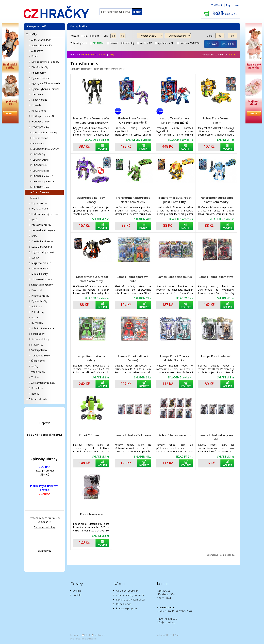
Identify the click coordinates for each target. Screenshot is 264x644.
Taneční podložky (41, 356)
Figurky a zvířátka (41, 78)
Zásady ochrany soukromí (130, 595)
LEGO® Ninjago (41, 171)
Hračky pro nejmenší (43, 116)
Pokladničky (38, 312)
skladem (97, 43)
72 (235, 55)
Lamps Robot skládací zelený (91, 358)
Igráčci (35, 219)
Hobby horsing (39, 100)
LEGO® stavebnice (42, 247)
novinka (112, 43)
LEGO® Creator (41, 160)
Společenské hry (40, 339)
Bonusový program (126, 608)
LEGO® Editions (41, 165)
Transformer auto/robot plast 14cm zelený (133, 200)
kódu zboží (89, 55)
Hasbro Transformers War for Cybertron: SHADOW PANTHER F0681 (91, 121)
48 (230, 55)
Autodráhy (37, 51)
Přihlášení (216, 5)
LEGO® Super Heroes (44, 181)
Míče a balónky (39, 274)
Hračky (33, 34)
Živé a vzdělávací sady (43, 383)
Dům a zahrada (38, 399)
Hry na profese (39, 203)
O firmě (77, 591)
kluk (85, 36)
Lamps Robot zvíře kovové (133, 435)
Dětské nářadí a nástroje (46, 133)
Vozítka (35, 377)
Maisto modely (39, 269)
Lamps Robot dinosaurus (175, 277)
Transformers (41, 192)
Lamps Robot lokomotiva (216, 277)
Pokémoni (37, 306)
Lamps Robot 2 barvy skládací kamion (175, 358)
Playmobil (37, 290)
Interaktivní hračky (41, 225)
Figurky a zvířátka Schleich (46, 83)
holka (95, 36)
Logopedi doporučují (43, 252)
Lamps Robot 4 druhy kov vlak (216, 437)
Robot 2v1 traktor (91, 435)
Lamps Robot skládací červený (133, 358)
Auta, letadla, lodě (41, 40)
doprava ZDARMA (188, 43)
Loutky (35, 258)
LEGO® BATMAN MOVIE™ (46, 149)
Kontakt (77, 595)
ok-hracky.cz (45, 551)
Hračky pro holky (40, 122)
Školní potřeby (39, 350)
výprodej (128, 43)
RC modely (37, 323)
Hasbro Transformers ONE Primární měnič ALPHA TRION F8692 (133, 121)
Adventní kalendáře (42, 45)
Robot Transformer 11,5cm (216, 120)
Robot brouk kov (91, 514)
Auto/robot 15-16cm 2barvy (91, 200)
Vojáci (36, 198)
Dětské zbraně (40, 138)
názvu (103, 55)
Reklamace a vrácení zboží (130, 600)
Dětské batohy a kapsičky (45, 62)
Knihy (34, 236)
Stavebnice (37, 345)
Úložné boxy (38, 361)
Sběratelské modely (42, 285)
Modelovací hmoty (42, 279)
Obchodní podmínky (45, 527)
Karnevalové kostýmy (43, 230)
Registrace (232, 5)
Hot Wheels (39, 143)
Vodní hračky (38, 372)
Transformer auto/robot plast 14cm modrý (216, 200)
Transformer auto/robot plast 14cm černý (91, 279)
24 (226, 55)
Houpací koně (39, 111)
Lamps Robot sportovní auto (133, 279)
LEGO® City (39, 154)
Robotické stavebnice (43, 328)
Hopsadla (36, 105)
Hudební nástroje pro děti (45, 214)
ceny (111, 55)
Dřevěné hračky (40, 67)
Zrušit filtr (228, 44)
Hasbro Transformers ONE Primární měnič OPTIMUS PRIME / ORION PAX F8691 (175, 121)
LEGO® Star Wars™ (43, 176)
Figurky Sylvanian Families (45, 89)
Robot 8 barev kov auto (175, 435)
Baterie (35, 394)
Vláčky (35, 366)
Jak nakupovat (124, 604)
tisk (86, 635)
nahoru (75, 635)
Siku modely (38, 334)
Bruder (35, 56)
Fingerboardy (38, 73)
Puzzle (35, 317)
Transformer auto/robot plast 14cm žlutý (175, 200)
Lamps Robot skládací (216, 356)
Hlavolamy (37, 94)
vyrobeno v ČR (164, 43)
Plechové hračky (40, 296)
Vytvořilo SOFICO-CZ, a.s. (168, 635)
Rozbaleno (37, 388)
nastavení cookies (89, 639)
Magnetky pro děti (41, 263)
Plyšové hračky (39, 301)
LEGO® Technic (41, 187)
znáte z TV (144, 43)
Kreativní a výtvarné (42, 241)
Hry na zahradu (40, 209)
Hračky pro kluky (40, 127)
